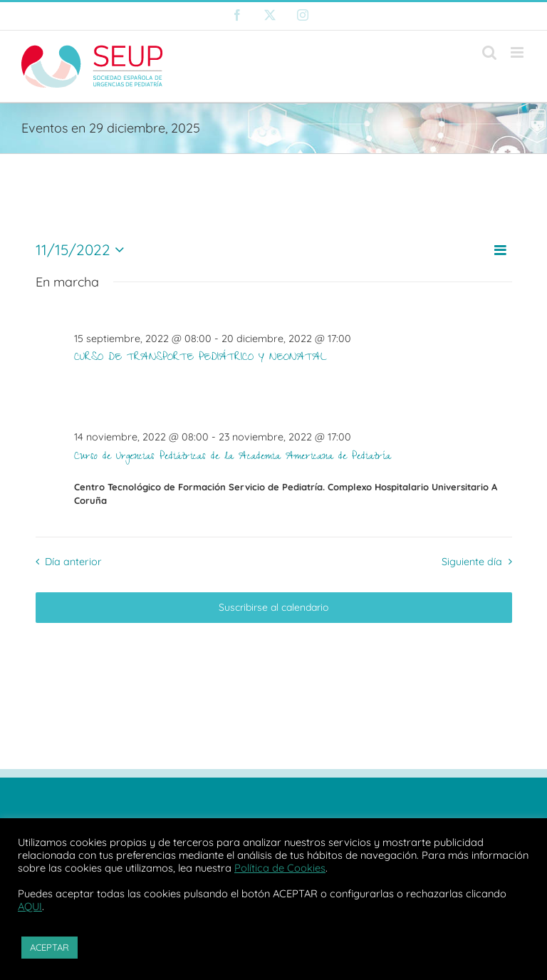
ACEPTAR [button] (50, 947)
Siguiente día (472, 562)
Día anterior (73, 562)
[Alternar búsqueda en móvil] (489, 52)
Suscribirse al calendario (273, 608)
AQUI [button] (30, 906)
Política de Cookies (280, 868)
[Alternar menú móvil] (518, 52)
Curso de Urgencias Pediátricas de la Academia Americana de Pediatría (233, 458)
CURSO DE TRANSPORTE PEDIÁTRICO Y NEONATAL (200, 359)
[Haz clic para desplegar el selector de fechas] (83, 250)
